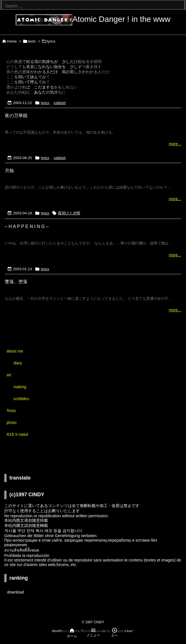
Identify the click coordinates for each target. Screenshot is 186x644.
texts (32, 41)
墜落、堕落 (16, 282)
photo (12, 423)
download (16, 592)
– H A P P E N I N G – (27, 226)
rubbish (60, 103)
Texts (11, 411)
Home (12, 41)
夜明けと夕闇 (69, 213)
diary (18, 363)
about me (15, 351)
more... (175, 144)
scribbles (21, 399)
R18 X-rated (17, 434)
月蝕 (9, 171)
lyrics (45, 103)
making (20, 387)
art (9, 375)
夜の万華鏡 (16, 116)
